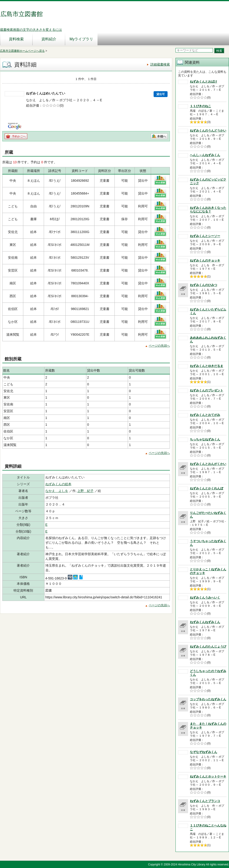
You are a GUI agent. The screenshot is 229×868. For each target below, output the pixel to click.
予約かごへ (19, 136)
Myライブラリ (81, 39)
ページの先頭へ (159, 346)
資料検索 (16, 39)
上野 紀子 (85, 491)
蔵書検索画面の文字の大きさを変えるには (31, 30)
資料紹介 (49, 39)
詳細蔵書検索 (160, 64)
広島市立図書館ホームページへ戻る (22, 51)
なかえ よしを (57, 491)
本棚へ (162, 136)
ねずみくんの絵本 (58, 484)
